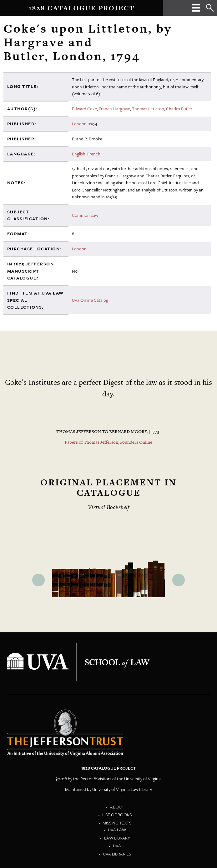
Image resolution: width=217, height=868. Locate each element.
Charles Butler (179, 109)
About (117, 807)
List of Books (117, 815)
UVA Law (117, 830)
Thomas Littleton (148, 109)
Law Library (117, 838)
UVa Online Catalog (90, 300)
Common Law (85, 215)
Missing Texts (117, 823)
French (94, 154)
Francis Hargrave (114, 109)
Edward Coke (84, 109)
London (79, 124)
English (79, 154)
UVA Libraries (117, 854)
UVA (117, 846)
